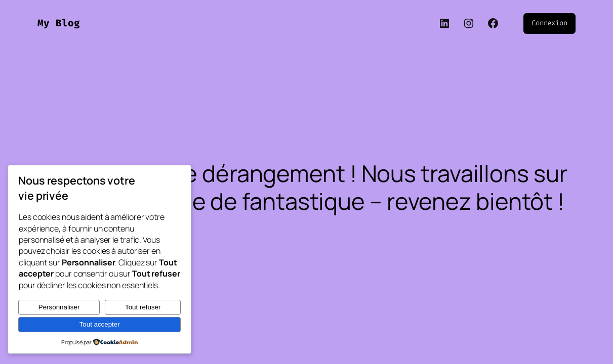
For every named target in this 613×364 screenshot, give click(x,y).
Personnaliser (59, 307)
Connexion (549, 23)
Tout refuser (143, 307)
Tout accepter (100, 324)
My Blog (59, 23)
